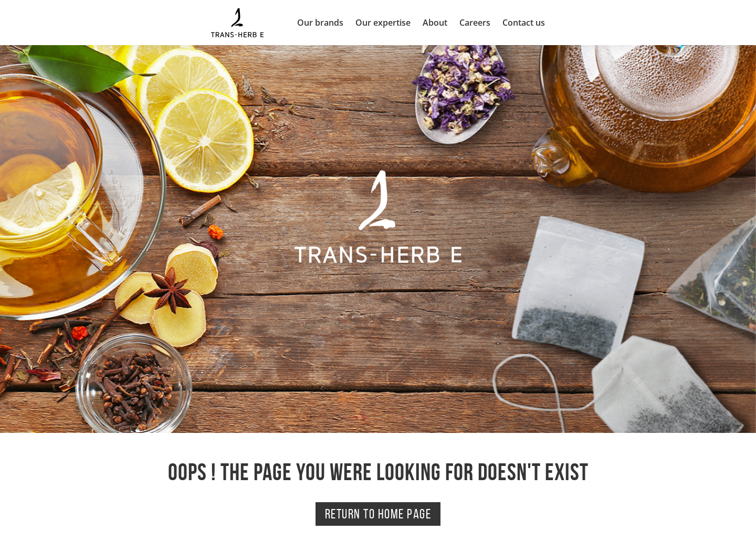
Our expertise (383, 23)
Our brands (320, 23)
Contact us (524, 23)
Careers (475, 23)
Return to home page (378, 514)
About (435, 23)
